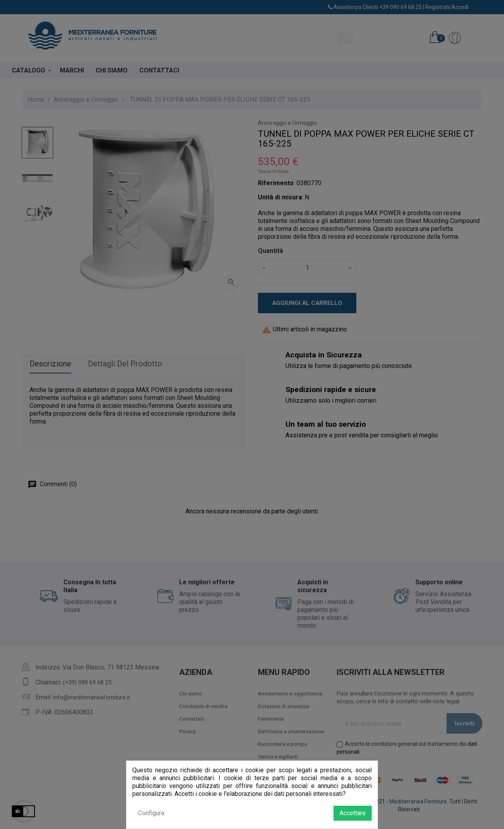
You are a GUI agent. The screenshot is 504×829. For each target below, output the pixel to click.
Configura (151, 813)
